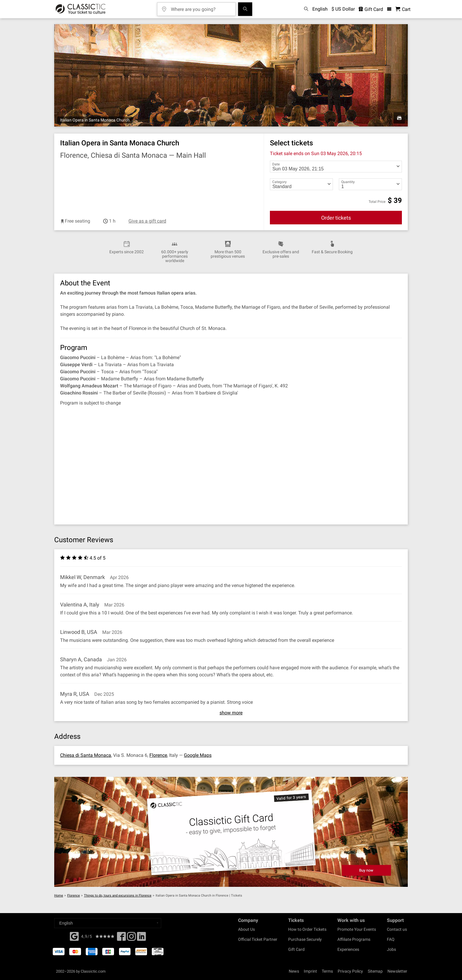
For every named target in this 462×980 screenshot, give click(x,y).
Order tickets (336, 218)
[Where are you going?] (201, 7)
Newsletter (397, 971)
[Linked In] (141, 938)
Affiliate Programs (354, 939)
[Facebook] (74, 936)
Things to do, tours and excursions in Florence (118, 896)
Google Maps (198, 755)
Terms (327, 971)
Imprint (310, 971)
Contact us (397, 929)
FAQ (391, 939)
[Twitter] (131, 938)
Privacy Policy (350, 971)
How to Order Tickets (307, 929)
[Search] (245, 9)
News (294, 971)
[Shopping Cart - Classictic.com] (403, 9)
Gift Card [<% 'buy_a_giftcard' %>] (371, 9)
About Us (246, 929)
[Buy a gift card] (231, 832)
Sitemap (375, 971)
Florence (158, 755)
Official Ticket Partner (258, 939)
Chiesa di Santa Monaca (86, 755)
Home (59, 896)
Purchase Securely (305, 939)
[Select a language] (108, 923)
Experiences (348, 949)
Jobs (391, 949)
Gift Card (296, 949)
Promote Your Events (357, 929)
